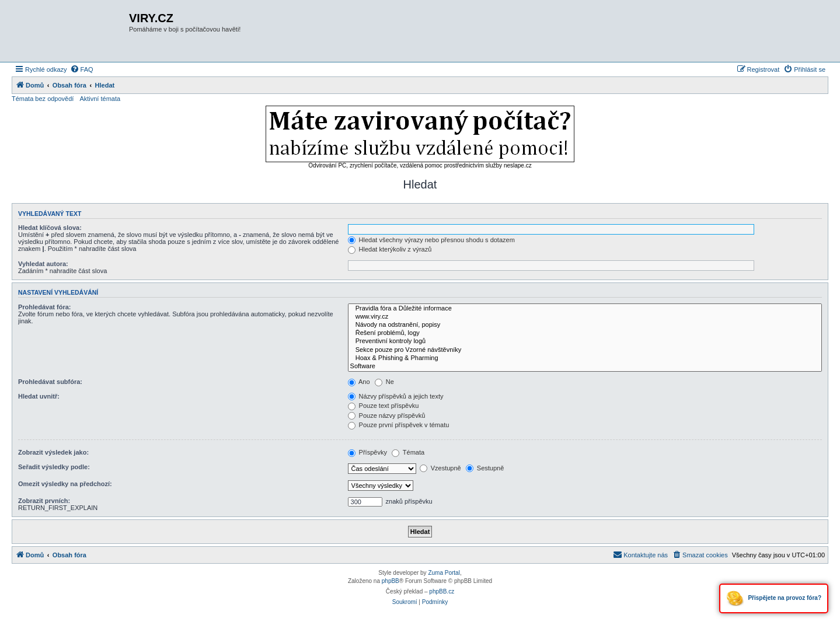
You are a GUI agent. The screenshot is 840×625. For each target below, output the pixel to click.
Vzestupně (440, 468)
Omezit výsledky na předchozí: (65, 484)
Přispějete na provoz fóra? (774, 598)
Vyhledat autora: (43, 264)
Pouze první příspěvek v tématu (399, 425)
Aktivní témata (100, 99)
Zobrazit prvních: (44, 501)
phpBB (391, 581)
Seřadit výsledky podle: (54, 467)
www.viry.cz (585, 317)
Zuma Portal (444, 573)
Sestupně (485, 468)
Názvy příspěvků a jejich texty (396, 396)
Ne (384, 382)
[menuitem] (82, 69)
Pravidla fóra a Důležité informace (585, 309)
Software (585, 366)
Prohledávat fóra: (44, 307)
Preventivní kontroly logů (585, 341)
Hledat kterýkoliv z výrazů (390, 249)
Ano (359, 382)
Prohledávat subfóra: (50, 382)
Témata (408, 452)
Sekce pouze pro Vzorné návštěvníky (585, 350)
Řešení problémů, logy (585, 333)
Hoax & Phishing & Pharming (585, 358)
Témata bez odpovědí (43, 99)
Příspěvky (367, 452)
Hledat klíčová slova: (50, 228)
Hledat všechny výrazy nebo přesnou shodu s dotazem (431, 240)
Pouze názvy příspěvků (387, 415)
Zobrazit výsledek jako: (53, 452)
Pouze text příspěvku (384, 406)
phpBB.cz (442, 591)
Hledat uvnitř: (39, 396)
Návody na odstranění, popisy (585, 325)
